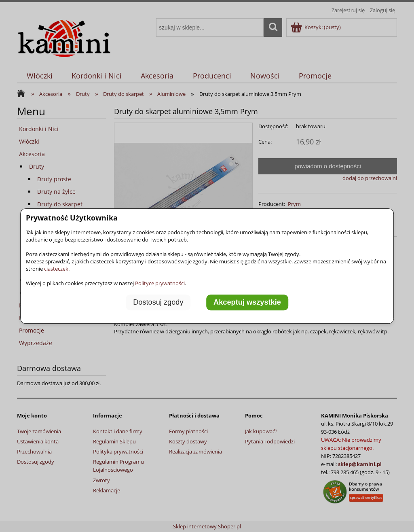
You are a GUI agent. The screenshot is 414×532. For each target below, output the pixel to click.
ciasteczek (56, 269)
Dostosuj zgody (158, 302)
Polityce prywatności (160, 283)
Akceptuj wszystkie (247, 302)
